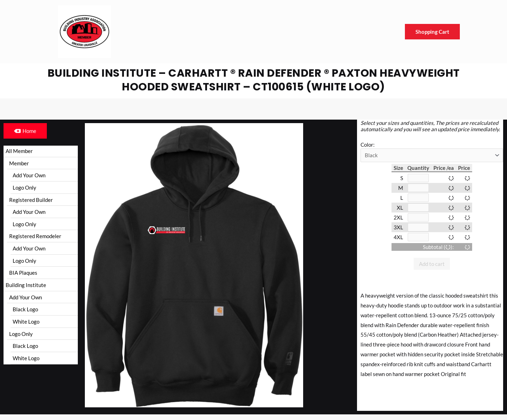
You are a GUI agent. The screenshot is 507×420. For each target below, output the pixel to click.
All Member (19, 151)
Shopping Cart (432, 32)
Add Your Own (29, 176)
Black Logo (25, 310)
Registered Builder (31, 200)
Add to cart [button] (432, 264)
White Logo (26, 323)
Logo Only (24, 188)
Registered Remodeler (35, 237)
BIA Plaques (23, 273)
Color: (368, 145)
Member (19, 163)
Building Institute (26, 286)
